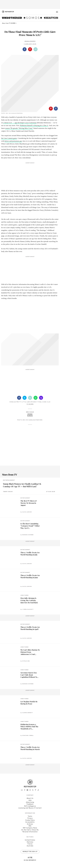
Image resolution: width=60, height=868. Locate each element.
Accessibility (30, 822)
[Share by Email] (36, 49)
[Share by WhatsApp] (36, 398)
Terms (30, 816)
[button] (30, 49)
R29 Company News (30, 828)
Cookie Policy (30, 820)
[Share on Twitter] (25, 398)
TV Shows (30, 404)
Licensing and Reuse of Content (30, 808)
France (30, 844)
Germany (30, 842)
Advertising (30, 802)
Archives (30, 824)
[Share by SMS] (41, 398)
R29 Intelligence (30, 806)
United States (30, 840)
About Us (30, 798)
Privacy (30, 818)
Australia (30, 846)
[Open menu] (57, 11)
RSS (30, 826)
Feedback (30, 804)
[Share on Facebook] (25, 49)
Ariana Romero (30, 41)
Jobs (30, 800)
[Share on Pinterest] (30, 49)
